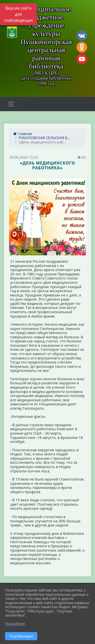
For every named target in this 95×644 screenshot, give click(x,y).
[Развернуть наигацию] (11, 104)
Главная (23, 134)
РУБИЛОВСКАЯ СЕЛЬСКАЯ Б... (44, 138)
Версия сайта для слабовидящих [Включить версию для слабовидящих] (18, 14)
